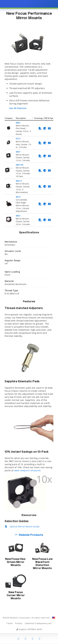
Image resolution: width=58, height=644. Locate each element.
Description (21, 118)
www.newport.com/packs (27, 470)
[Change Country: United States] (54, 618)
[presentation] (29, 322)
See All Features (18, 108)
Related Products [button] (31, 535)
